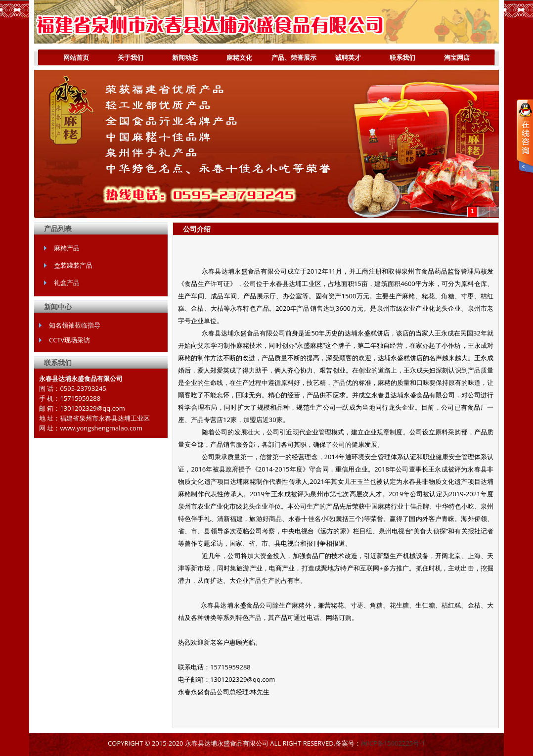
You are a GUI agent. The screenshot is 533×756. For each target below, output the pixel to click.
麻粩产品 (67, 248)
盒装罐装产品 (73, 265)
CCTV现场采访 (69, 340)
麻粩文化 (239, 57)
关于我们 (123, 59)
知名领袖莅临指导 (75, 325)
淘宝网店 (457, 57)
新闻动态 (185, 57)
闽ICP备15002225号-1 (393, 743)
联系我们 (402, 57)
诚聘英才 (348, 57)
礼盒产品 (67, 283)
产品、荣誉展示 (291, 59)
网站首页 (76, 57)
